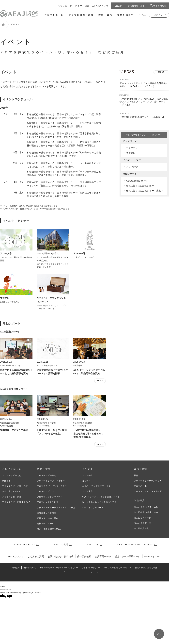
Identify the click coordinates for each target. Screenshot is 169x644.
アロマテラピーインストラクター (53, 486)
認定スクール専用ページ (128, 556)
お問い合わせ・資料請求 (61, 556)
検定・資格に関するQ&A (49, 529)
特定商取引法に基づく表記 (146, 568)
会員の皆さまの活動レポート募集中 (145, 191)
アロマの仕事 (140, 486)
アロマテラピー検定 (47, 475)
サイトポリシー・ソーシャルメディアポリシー (59, 568)
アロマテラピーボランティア (148, 481)
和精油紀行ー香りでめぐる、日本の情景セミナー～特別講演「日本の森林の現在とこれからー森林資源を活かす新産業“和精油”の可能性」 (64, 144)
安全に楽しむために (12, 491)
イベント (144, 15)
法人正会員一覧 (141, 528)
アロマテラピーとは (12, 475)
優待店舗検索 (84, 556)
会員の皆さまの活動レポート (141, 186)
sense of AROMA (25, 545)
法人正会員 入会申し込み (146, 512)
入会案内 (118, 6)
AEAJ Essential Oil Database (135, 545)
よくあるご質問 (36, 556)
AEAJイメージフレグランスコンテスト (101, 497)
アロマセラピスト (46, 491)
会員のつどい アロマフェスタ (96, 486)
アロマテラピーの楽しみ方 (15, 486)
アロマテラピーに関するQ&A (16, 502)
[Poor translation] (8, 596)
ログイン (159, 15)
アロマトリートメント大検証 (148, 491)
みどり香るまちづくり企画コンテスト (100, 502)
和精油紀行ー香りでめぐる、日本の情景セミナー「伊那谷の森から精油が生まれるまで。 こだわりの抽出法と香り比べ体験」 (64, 125)
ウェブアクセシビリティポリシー (118, 568)
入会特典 (139, 500)
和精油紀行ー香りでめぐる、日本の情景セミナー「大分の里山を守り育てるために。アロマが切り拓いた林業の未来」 (64, 165)
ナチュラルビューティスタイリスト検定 (56, 508)
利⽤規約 (16, 568)
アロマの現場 (61, 545)
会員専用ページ (103, 556)
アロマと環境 (82, 6)
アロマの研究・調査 (81, 15)
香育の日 (131, 153)
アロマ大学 (132, 167)
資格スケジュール (46, 524)
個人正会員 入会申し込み (146, 507)
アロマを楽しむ (54, 15)
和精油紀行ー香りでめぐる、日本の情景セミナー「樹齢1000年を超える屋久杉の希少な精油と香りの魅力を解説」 (64, 195)
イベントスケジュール (93, 508)
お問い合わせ (65, 6)
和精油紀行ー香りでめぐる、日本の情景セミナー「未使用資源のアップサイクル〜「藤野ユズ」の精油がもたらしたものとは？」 (64, 184)
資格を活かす (126, 15)
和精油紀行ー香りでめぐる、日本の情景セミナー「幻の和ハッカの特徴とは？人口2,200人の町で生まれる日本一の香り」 (64, 154)
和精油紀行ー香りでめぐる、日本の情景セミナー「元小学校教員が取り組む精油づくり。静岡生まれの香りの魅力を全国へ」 (64, 135)
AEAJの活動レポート (137, 181)
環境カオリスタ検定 (47, 513)
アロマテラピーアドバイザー (51, 481)
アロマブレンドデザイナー (50, 497)
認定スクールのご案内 (48, 518)
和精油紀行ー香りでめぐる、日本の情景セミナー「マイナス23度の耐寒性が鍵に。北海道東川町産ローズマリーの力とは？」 (64, 116)
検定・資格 (105, 15)
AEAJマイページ (153, 556)
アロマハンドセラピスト (49, 502)
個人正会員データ (142, 518)
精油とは (6, 481)
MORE (100, 381)
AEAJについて (100, 6)
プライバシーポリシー (91, 568)
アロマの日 (132, 148)
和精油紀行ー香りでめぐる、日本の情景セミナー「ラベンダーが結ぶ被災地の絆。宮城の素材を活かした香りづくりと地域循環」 (64, 173)
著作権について (30, 568)
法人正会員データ (142, 523)
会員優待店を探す (136, 6)
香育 (136, 475)
